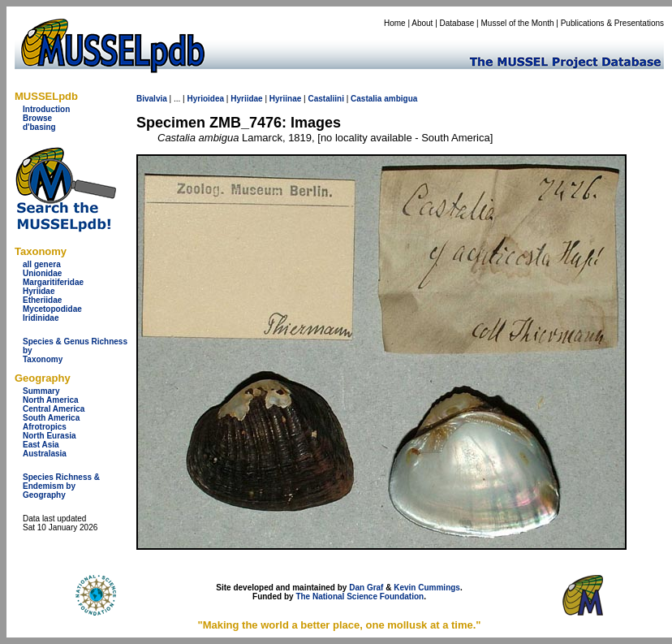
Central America (54, 409)
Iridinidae (41, 318)
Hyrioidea (205, 99)
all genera (42, 264)
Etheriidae (42, 300)
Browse (37, 118)
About (422, 23)
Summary (41, 391)
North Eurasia (50, 436)
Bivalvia (152, 99)
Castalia (366, 99)
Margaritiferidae (53, 282)
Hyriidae (39, 291)
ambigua (401, 99)
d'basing (39, 127)
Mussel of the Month (518, 23)
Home (395, 23)
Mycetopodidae (52, 309)
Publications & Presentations (612, 23)
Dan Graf (366, 588)
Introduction (46, 109)
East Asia (41, 445)
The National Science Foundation (360, 596)
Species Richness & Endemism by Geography (61, 486)
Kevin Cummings (427, 588)
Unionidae (42, 273)
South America (51, 418)
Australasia (45, 454)
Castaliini (325, 99)
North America (51, 400)
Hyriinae (285, 99)
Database (457, 23)
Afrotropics (45, 427)
